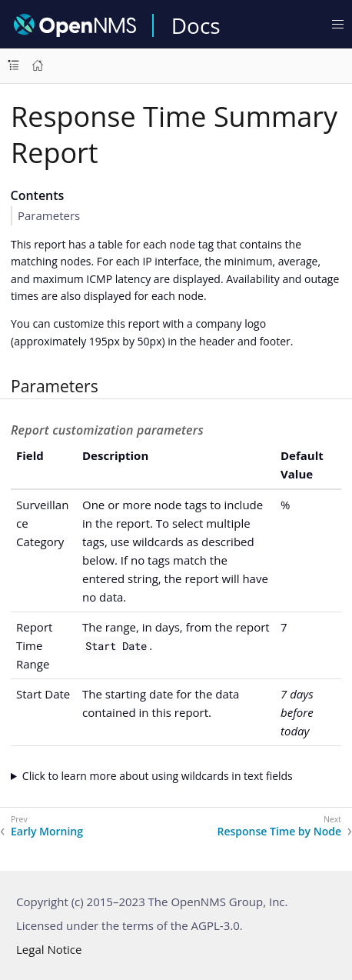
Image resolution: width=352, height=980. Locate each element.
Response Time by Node (279, 832)
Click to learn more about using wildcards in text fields (158, 776)
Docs (196, 25)
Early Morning (47, 832)
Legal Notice (49, 949)
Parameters (49, 215)
